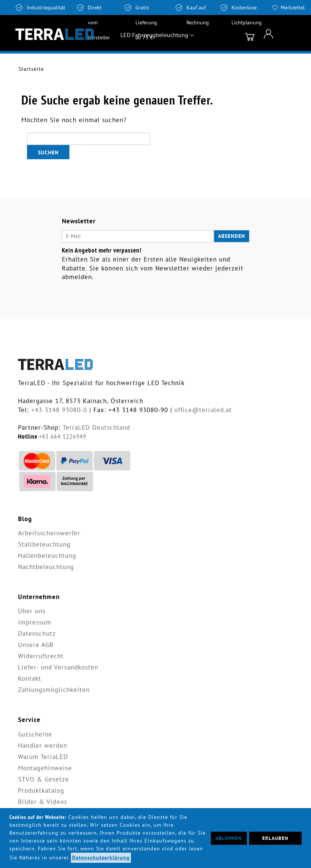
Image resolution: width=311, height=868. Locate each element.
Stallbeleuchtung (44, 544)
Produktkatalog (41, 790)
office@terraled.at (203, 410)
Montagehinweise (45, 768)
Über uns (32, 611)
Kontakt (30, 678)
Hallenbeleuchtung (47, 556)
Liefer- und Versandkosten (58, 667)
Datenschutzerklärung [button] (101, 858)
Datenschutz (37, 633)
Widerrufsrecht (41, 656)
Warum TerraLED (43, 757)
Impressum (35, 622)
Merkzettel (293, 7)
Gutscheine (35, 734)
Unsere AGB (36, 645)
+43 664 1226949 (63, 436)
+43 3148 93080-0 (59, 410)
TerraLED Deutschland (96, 427)
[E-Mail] (138, 236)
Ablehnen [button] (229, 838)
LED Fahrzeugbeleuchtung (154, 35)
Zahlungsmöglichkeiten (54, 690)
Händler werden (43, 745)
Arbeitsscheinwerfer (49, 533)
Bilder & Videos (43, 802)
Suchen (48, 152)
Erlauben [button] (275, 838)
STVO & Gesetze (44, 779)
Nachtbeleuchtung (46, 567)
